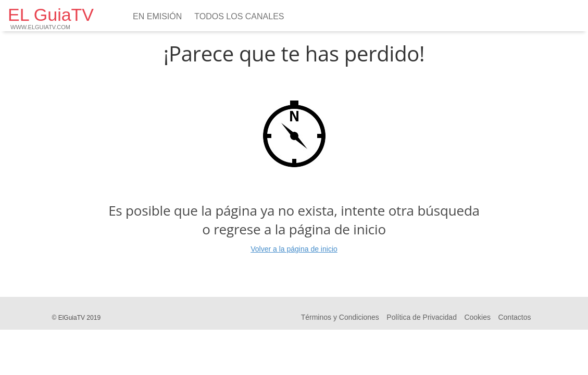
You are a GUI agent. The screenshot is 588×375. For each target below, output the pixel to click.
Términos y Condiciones (340, 317)
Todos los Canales (239, 16)
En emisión (157, 16)
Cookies (477, 317)
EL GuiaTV (51, 17)
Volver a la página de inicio (294, 249)
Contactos (514, 317)
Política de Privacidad (422, 317)
